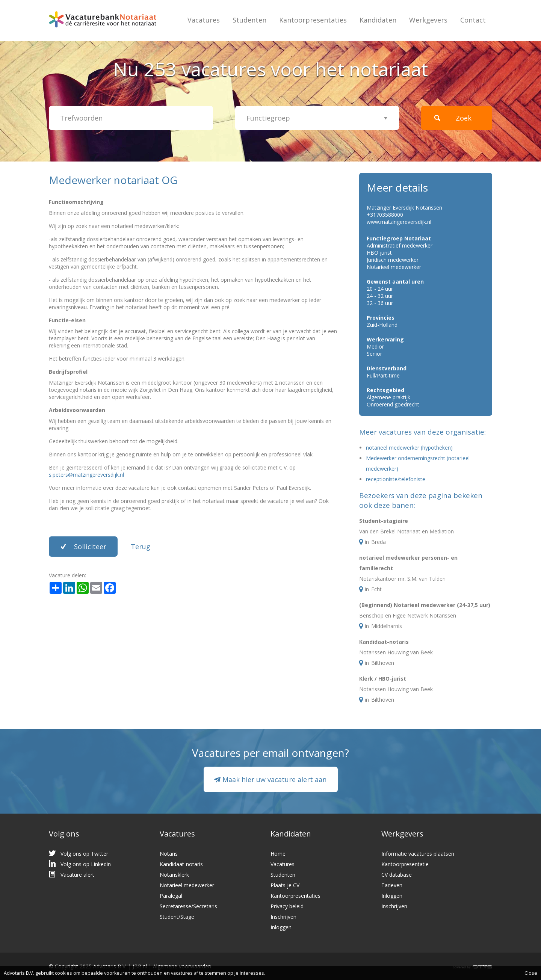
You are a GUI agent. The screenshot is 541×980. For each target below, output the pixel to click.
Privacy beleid (287, 906)
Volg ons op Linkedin (86, 864)
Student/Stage (177, 917)
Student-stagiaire (384, 521)
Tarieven (392, 885)
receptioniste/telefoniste (396, 479)
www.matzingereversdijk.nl (399, 222)
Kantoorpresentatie (405, 864)
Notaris (169, 854)
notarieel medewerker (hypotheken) (409, 448)
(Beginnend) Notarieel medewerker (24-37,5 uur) (425, 605)
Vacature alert (77, 875)
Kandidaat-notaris (384, 642)
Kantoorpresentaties (313, 20)
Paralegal (171, 896)
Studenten (249, 20)
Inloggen (281, 927)
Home (278, 854)
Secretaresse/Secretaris (188, 906)
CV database (397, 875)
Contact (473, 20)
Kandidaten (378, 20)
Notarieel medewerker (187, 885)
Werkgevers (428, 20)
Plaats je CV (285, 885)
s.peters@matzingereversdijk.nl (86, 475)
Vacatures (204, 20)
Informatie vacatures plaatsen (418, 854)
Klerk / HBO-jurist (383, 679)
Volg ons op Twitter (84, 854)
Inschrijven (283, 917)
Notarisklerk (174, 875)
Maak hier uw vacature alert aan (274, 779)
